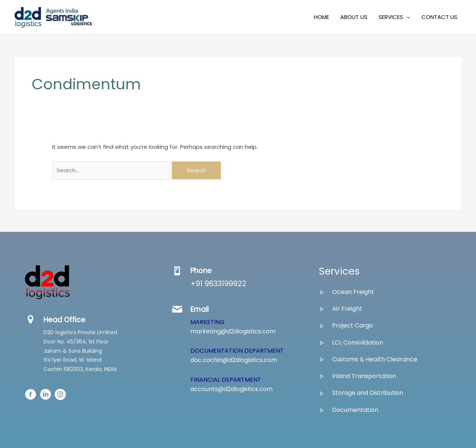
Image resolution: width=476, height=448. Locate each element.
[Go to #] (30, 396)
